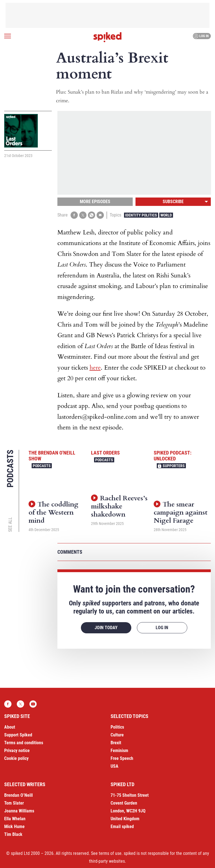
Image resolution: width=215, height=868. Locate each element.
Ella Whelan (15, 819)
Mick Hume (14, 827)
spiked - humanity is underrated (107, 37)
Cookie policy (16, 758)
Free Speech (122, 758)
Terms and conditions (24, 743)
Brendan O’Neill (18, 795)
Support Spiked (18, 735)
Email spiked (122, 827)
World (166, 215)
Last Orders (105, 453)
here (95, 368)
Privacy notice (17, 751)
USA (114, 766)
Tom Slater (14, 803)
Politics (117, 727)
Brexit (116, 743)
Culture (117, 735)
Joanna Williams (19, 811)
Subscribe (173, 202)
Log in (201, 36)
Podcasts (42, 466)
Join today (106, 628)
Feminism (119, 751)
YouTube (33, 704)
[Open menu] (8, 36)
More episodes (95, 202)
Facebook (8, 704)
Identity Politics (141, 215)
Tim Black (13, 834)
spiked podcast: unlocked (173, 456)
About (10, 727)
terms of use (110, 853)
